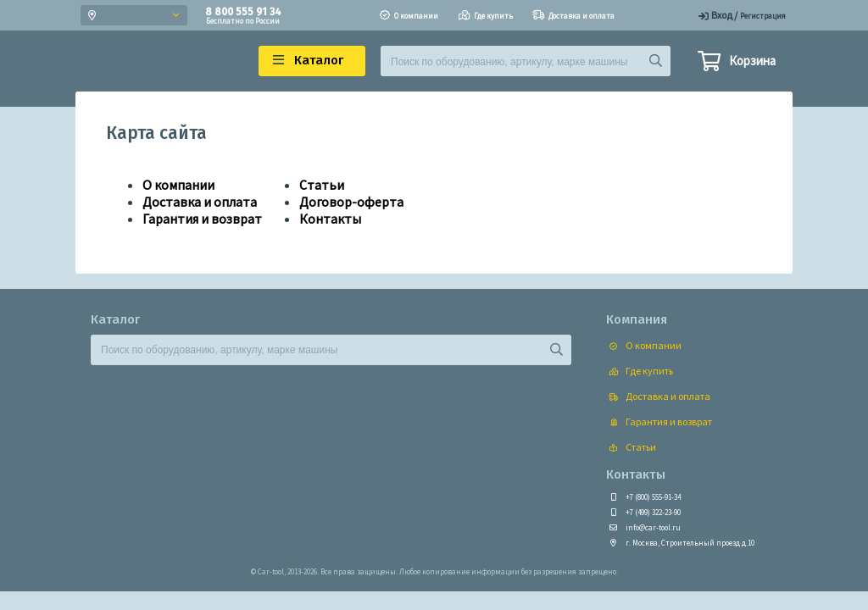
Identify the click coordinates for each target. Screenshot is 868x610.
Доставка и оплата (200, 202)
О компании (178, 185)
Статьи (322, 185)
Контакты (330, 219)
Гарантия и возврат (202, 219)
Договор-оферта (351, 202)
